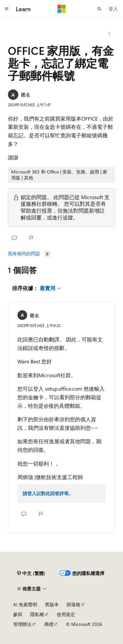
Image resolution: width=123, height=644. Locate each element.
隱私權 (37, 614)
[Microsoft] (62, 9)
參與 (18, 614)
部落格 (73, 604)
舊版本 (52, 604)
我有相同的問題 (24, 254)
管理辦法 (22, 624)
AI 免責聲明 (25, 604)
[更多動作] (109, 34)
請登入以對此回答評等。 (48, 493)
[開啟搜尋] (99, 9)
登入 (113, 9)
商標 (49, 624)
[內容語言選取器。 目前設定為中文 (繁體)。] (31, 573)
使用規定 (66, 614)
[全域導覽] (7, 9)
